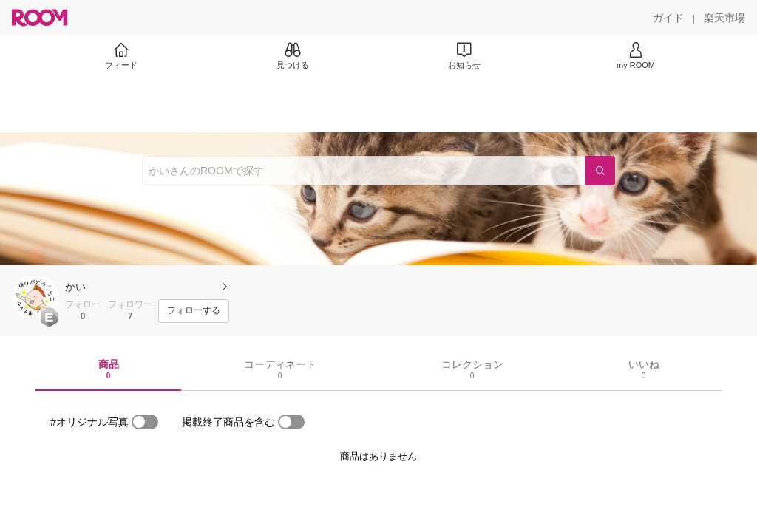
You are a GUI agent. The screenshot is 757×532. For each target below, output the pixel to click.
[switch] (145, 422)
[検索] (600, 171)
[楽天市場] (724, 18)
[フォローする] (194, 311)
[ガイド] (668, 18)
